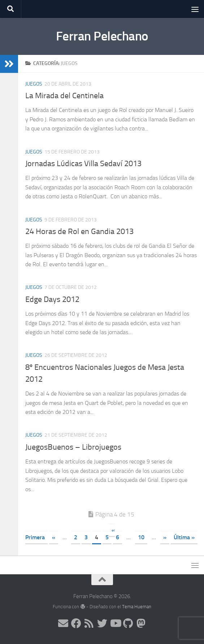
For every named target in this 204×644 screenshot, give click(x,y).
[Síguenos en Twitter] (102, 623)
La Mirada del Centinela (64, 96)
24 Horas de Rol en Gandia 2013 (79, 232)
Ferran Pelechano (102, 36)
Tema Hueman (137, 607)
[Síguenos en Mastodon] (141, 623)
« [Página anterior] (54, 537)
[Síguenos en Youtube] (115, 623)
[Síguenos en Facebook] (76, 623)
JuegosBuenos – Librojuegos (73, 447)
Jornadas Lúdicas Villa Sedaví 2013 (83, 164)
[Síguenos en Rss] (89, 623)
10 (141, 537)
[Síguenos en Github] (128, 623)
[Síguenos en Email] (63, 623)
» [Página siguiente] (165, 537)
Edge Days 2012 (52, 299)
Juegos (34, 84)
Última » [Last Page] (184, 537)
